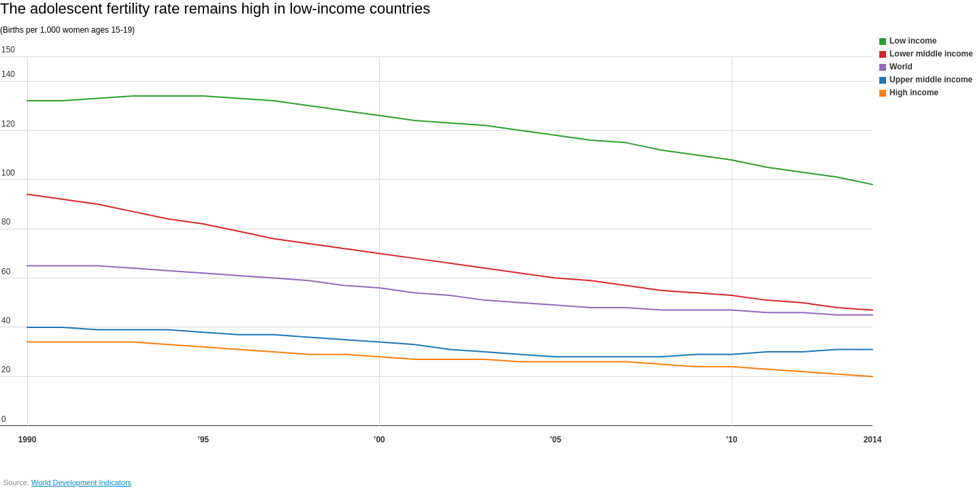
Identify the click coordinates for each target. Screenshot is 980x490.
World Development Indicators (81, 483)
